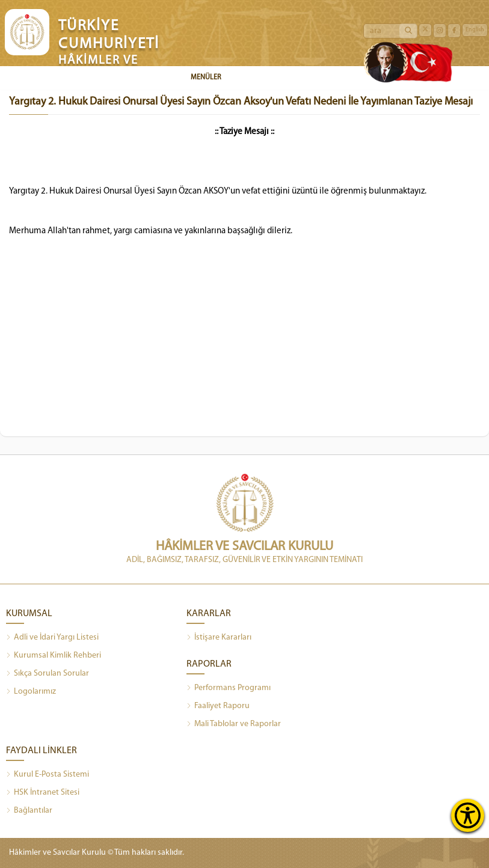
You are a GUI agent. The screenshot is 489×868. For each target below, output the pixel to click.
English (475, 30)
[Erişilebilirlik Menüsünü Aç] (468, 815)
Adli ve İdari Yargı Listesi (52, 638)
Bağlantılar (29, 811)
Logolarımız (31, 692)
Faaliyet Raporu (218, 706)
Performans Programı (229, 688)
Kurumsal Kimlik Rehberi (54, 656)
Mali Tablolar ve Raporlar (234, 724)
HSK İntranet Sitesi (43, 793)
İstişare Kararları (219, 638)
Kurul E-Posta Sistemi (48, 775)
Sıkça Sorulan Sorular (48, 674)
